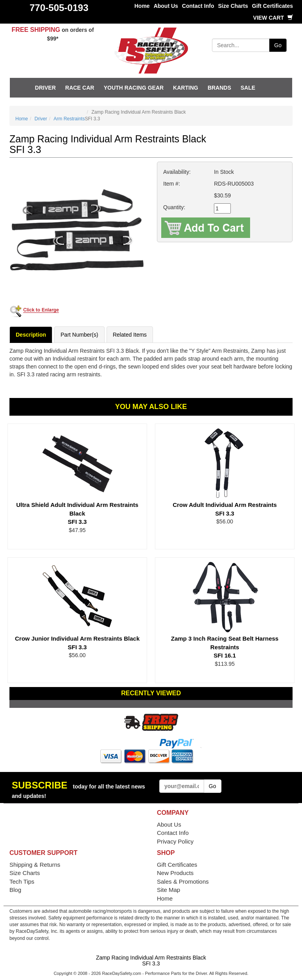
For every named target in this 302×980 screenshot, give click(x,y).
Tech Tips (22, 881)
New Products (175, 873)
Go (278, 45)
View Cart (273, 18)
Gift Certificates (273, 6)
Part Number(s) (79, 335)
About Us (166, 6)
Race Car (80, 88)
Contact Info (198, 6)
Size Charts (233, 6)
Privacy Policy (175, 841)
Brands (219, 88)
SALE (248, 88)
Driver (45, 88)
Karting (186, 88)
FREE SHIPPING (36, 30)
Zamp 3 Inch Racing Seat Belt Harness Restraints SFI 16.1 (225, 647)
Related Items (130, 335)
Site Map (168, 890)
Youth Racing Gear (134, 88)
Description (31, 335)
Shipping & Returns (35, 865)
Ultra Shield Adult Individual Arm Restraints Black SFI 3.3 (77, 513)
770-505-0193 (59, 8)
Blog (15, 890)
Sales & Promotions (183, 881)
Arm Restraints (69, 119)
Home (142, 6)
